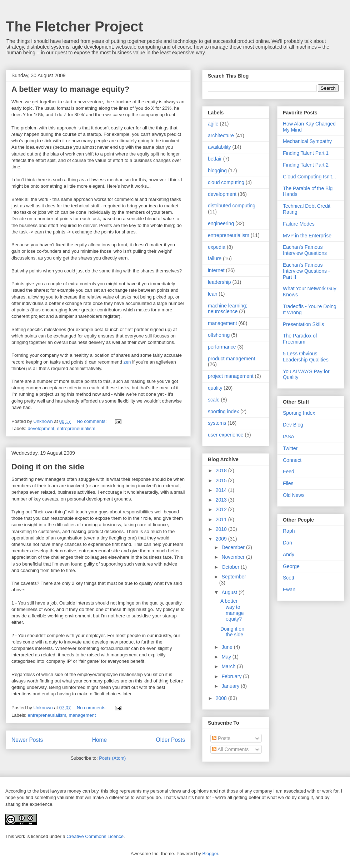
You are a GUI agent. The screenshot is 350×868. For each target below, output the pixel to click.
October (231, 567)
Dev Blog (293, 425)
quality (215, 388)
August (230, 592)
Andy (289, 554)
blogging (217, 171)
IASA (289, 437)
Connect (292, 460)
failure (215, 258)
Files (288, 483)
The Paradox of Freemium (300, 339)
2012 (222, 509)
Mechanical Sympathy (307, 141)
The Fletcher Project (74, 26)
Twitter (290, 448)
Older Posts (171, 740)
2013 (222, 500)
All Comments (230, 749)
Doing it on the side (48, 467)
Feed (289, 472)
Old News (294, 495)
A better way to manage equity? (70, 89)
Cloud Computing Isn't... (309, 177)
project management (231, 376)
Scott (289, 578)
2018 (222, 470)
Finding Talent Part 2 (306, 165)
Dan (287, 543)
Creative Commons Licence (95, 836)
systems (217, 423)
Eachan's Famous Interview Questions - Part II (306, 271)
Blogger (210, 854)
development (41, 428)
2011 (222, 519)
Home (100, 740)
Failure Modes (299, 224)
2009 (222, 539)
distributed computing (232, 206)
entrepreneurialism (76, 428)
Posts (221, 738)
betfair (215, 159)
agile (213, 124)
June (227, 647)
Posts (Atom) (112, 758)
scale (214, 400)
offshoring (219, 335)
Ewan (289, 590)
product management (231, 359)
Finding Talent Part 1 (306, 153)
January (231, 686)
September (234, 577)
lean (212, 294)
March (229, 666)
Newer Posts (27, 740)
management (82, 715)
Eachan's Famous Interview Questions (305, 250)
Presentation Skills (303, 324)
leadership (219, 282)
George (291, 566)
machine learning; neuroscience (228, 309)
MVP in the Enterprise (307, 236)
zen (127, 362)
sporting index (223, 411)
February (232, 676)
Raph (289, 531)
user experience (226, 435)
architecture (221, 135)
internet (216, 270)
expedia (217, 247)
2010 (222, 529)
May (227, 657)
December (234, 547)
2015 (222, 480)
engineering (221, 223)
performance (222, 347)
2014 (222, 490)
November (234, 557)
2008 (222, 698)
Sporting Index (299, 413)
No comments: (92, 421)
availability (219, 147)
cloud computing (226, 182)
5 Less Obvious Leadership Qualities (306, 357)
